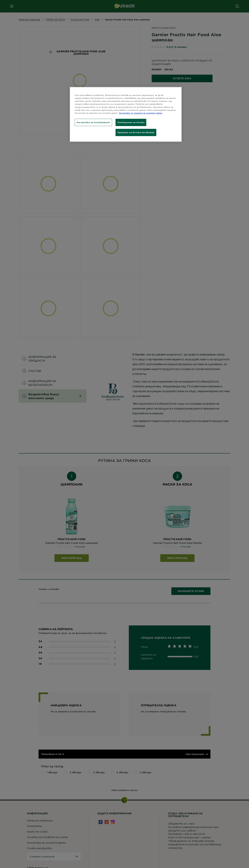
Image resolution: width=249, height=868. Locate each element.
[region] (126, 114)
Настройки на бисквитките (93, 122)
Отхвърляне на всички (131, 122)
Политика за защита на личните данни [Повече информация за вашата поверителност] (141, 113)
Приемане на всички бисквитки (136, 132)
